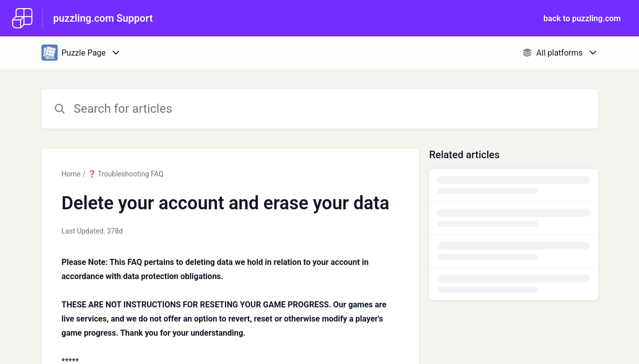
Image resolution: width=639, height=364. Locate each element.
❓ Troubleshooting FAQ (125, 174)
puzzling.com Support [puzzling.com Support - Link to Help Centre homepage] (103, 18)
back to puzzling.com (582, 18)
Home (71, 174)
